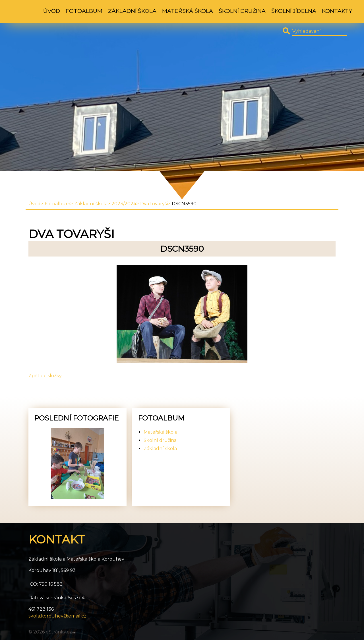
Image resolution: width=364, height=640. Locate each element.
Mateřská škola (188, 11)
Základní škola (132, 11)
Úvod (52, 11)
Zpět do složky (45, 376)
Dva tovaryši (154, 204)
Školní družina (242, 11)
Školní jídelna (294, 11)
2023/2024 (124, 204)
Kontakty (337, 11)
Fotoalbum (84, 11)
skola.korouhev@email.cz (57, 616)
